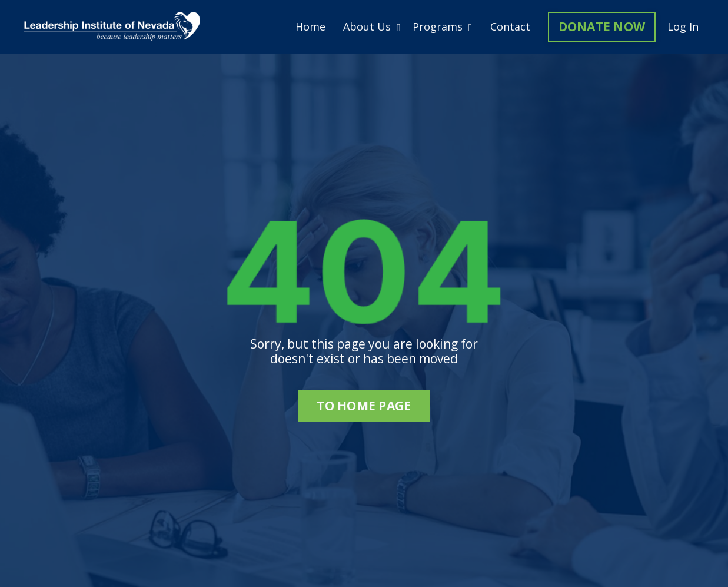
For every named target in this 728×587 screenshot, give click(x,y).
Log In (683, 26)
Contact (510, 27)
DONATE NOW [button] (602, 26)
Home (310, 27)
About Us (372, 27)
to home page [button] (364, 406)
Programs (443, 27)
